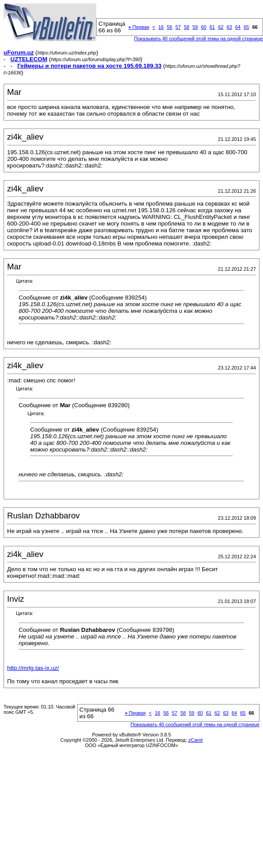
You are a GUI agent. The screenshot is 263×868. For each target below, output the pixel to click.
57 (178, 27)
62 (221, 27)
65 (246, 27)
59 (195, 27)
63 (229, 27)
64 (238, 27)
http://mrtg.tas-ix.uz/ (33, 668)
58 (187, 27)
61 (212, 27)
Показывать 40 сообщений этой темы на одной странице (198, 39)
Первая (139, 27)
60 (204, 27)
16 (161, 27)
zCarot (196, 740)
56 (169, 27)
